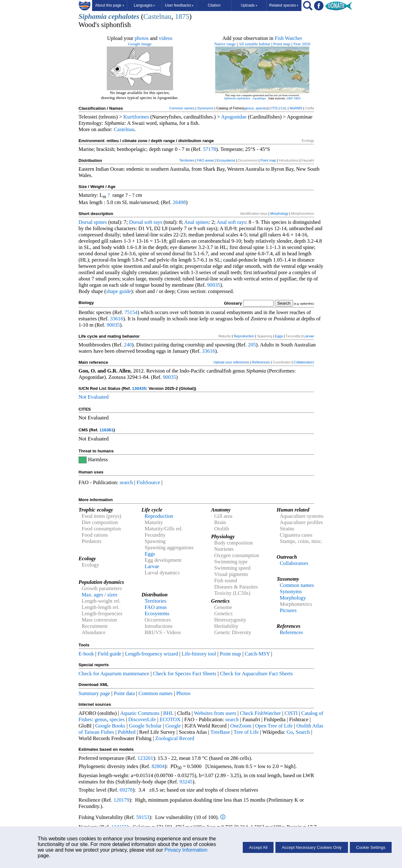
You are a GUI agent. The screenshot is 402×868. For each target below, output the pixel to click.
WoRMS (296, 108)
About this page (109, 5)
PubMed (127, 732)
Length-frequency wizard (152, 654)
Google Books (110, 726)
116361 (106, 430)
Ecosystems (226, 160)
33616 (117, 319)
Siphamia (92, 17)
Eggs (279, 336)
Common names (182, 108)
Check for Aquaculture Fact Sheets (256, 674)
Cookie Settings (371, 847)
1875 (182, 17)
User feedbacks (179, 5)
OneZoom (241, 726)
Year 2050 (302, 44)
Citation (214, 5)
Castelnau (157, 17)
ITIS (274, 108)
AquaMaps (259, 98)
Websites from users (215, 713)
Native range (225, 44)
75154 (131, 312)
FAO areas (206, 160)
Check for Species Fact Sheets (185, 674)
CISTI (291, 713)
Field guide (109, 654)
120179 (121, 800)
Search (303, 732)
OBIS (297, 98)
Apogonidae (234, 117)
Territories (187, 160)
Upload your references (231, 362)
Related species (284, 5)
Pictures (288, 610)
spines (100, 222)
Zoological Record (175, 738)
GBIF (290, 98)
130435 (139, 388)
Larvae (309, 336)
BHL (168, 713)
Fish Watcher (288, 38)
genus (249, 108)
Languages (144, 5)
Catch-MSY (257, 654)
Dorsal (85, 222)
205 (252, 345)
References (261, 362)
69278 (126, 790)
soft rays (153, 222)
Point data (124, 693)
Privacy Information (186, 850)
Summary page (94, 693)
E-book (86, 654)
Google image (140, 44)
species (261, 108)
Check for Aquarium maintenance (114, 674)
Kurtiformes (136, 117)
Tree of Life (246, 732)
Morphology (279, 213)
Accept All (258, 847)
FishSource (148, 482)
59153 (143, 817)
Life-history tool (199, 654)
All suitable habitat (254, 44)
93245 (186, 782)
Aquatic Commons (140, 713)
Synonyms (205, 108)
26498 (179, 202)
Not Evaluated (94, 397)
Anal (189, 222)
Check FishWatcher (261, 713)
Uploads (249, 5)
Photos (183, 693)
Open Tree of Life (274, 726)
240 (128, 345)
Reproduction (244, 336)
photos (142, 38)
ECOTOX (170, 719)
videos (166, 38)
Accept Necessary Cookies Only (312, 847)
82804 (158, 766)
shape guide (119, 291)
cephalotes (124, 17)
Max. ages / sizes (100, 595)
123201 (145, 758)
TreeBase (220, 732)
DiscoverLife (142, 719)
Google (173, 726)
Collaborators (304, 362)
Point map (282, 44)
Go (290, 732)
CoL (284, 108)
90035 (214, 285)
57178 (209, 149)
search (126, 482)
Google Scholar (145, 726)
